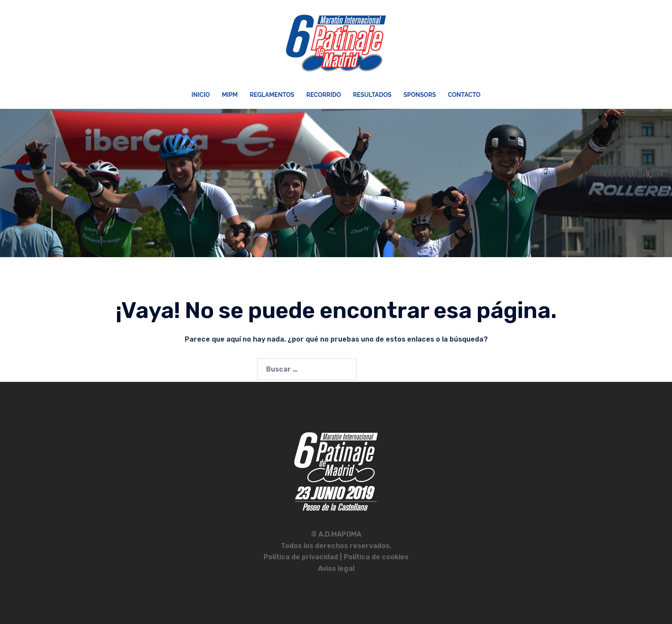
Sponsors (420, 95)
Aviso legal (336, 568)
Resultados (372, 95)
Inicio (201, 95)
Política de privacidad (302, 557)
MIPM (230, 95)
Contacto (464, 95)
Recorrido (324, 95)
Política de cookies (376, 557)
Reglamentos (272, 95)
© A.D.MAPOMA (336, 534)
